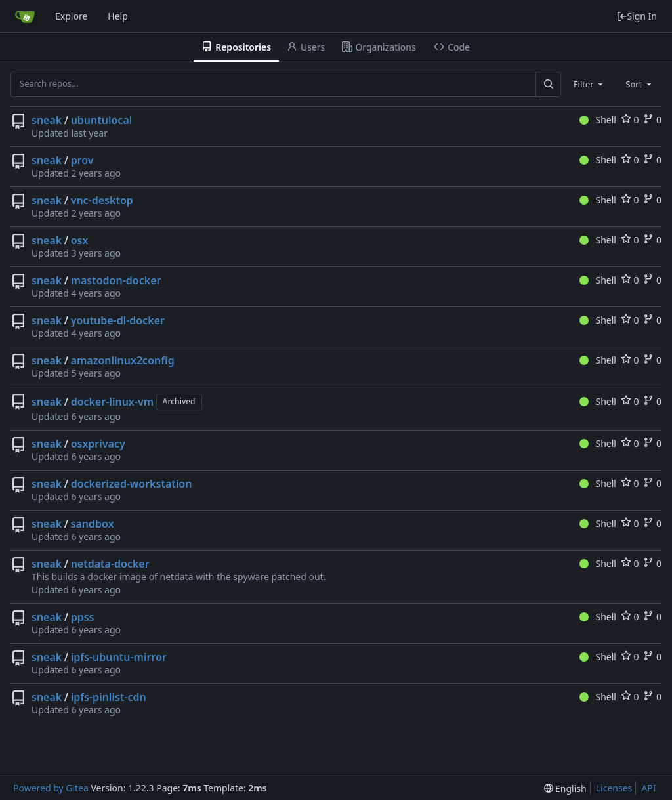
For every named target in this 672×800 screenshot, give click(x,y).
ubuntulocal (102, 120)
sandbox (93, 524)
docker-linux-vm (112, 402)
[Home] (25, 16)
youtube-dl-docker (118, 320)
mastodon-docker (116, 280)
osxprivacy (98, 444)
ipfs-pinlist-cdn (109, 697)
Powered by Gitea (51, 788)
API (648, 788)
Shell (598, 120)
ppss (83, 617)
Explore (71, 16)
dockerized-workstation (132, 484)
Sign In (637, 16)
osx (80, 240)
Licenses (614, 788)
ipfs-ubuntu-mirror (119, 657)
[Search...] (548, 84)
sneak (47, 120)
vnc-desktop (102, 200)
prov (82, 160)
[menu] (565, 789)
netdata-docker (110, 564)
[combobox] (589, 84)
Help (118, 16)
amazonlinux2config (123, 360)
